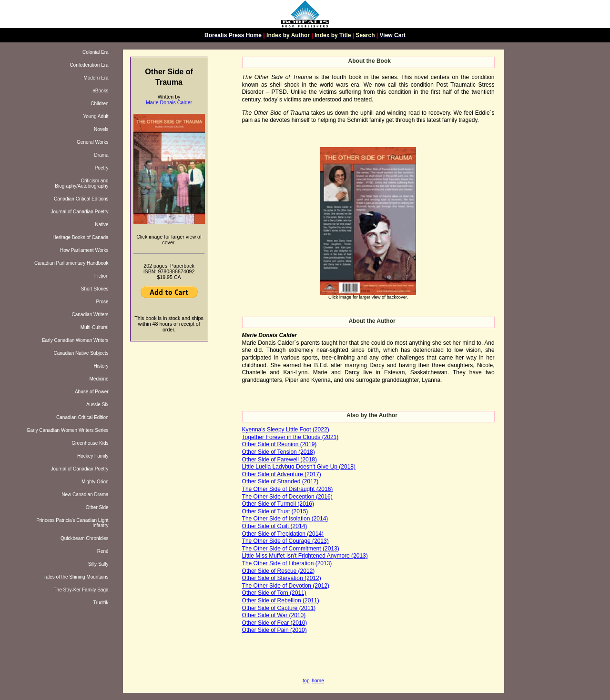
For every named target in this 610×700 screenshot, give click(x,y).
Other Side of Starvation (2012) (282, 578)
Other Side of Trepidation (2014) (283, 534)
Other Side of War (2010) (274, 615)
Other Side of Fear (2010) (275, 623)
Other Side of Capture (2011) (279, 608)
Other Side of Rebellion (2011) (281, 600)
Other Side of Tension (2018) (279, 452)
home (318, 681)
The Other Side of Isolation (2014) (285, 519)
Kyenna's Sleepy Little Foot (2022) (286, 430)
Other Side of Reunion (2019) (280, 444)
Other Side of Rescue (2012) (279, 571)
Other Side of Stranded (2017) (280, 481)
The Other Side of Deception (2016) (287, 497)
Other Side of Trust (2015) (275, 511)
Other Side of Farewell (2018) (280, 460)
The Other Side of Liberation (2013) (287, 563)
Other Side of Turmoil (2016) (278, 504)
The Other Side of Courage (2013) (285, 541)
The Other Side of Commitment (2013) (291, 549)
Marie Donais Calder (169, 102)
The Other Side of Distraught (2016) (288, 489)
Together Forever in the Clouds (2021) (290, 437)
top (306, 681)
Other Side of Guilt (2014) (275, 526)
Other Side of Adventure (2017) (282, 474)
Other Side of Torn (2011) (274, 593)
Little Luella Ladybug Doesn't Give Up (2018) (299, 467)
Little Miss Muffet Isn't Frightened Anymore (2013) (305, 556)
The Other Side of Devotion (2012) (286, 586)
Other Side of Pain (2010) (274, 630)
